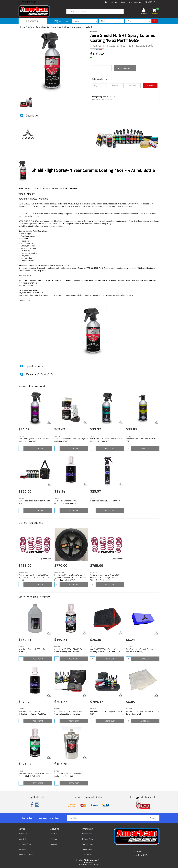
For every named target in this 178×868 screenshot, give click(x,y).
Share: (97, 50)
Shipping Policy (88, 849)
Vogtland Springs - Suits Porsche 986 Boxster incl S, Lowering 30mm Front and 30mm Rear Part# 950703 (106, 577)
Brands (123, 2)
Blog (130, 2)
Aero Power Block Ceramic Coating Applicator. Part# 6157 (139, 650)
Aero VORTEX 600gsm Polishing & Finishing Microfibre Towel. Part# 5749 (105, 650)
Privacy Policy (87, 834)
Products (33, 21)
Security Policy (88, 844)
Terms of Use (87, 854)
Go (155, 21)
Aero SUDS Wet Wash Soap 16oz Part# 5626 (141, 440)
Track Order (23, 839)
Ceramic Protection (43, 27)
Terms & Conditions (26, 854)
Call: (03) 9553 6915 (152, 2)
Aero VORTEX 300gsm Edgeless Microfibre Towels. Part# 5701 (143, 713)
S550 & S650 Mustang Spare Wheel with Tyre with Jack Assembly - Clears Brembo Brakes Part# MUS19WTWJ (70, 577)
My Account (23, 834)
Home (107, 2)
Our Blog (54, 839)
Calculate (150, 86)
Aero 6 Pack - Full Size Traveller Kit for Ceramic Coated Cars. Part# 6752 (69, 713)
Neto (97, 865)
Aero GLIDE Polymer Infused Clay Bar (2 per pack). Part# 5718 (71, 440)
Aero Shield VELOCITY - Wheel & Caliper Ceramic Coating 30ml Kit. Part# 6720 (70, 650)
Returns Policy (88, 839)
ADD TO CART (125, 68)
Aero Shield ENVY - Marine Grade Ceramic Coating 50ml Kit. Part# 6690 (35, 775)
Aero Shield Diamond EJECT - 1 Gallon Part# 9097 (33, 650)
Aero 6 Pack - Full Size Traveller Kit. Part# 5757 (34, 502)
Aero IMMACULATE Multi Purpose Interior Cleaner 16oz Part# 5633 (106, 440)
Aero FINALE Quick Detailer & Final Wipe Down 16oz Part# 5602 (34, 440)
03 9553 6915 (29, 2)
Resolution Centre (25, 844)
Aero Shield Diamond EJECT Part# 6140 (105, 501)
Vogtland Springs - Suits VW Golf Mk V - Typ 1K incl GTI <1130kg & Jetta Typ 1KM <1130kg (34, 577)
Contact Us (138, 2)
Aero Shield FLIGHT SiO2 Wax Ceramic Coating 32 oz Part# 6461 (69, 775)
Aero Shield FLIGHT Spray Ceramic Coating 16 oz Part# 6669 (75, 27)
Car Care (31, 27)
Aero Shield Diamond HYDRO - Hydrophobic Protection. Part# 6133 (68, 502)
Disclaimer (22, 849)
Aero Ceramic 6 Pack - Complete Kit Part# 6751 (106, 713)
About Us (115, 2)
